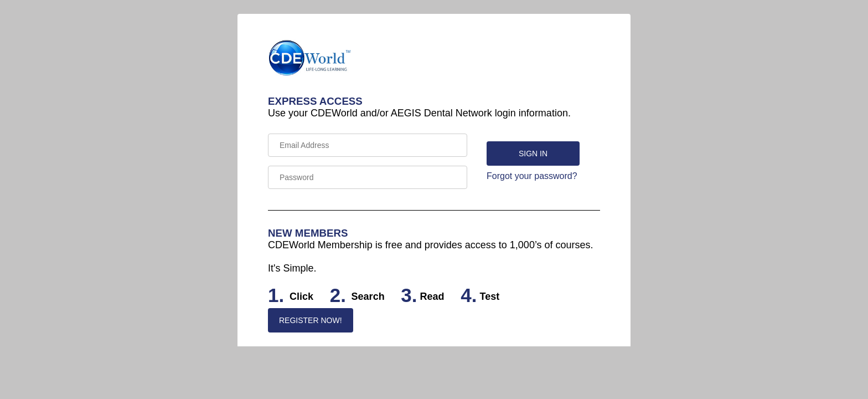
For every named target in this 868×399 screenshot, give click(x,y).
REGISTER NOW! (311, 320)
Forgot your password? (532, 176)
